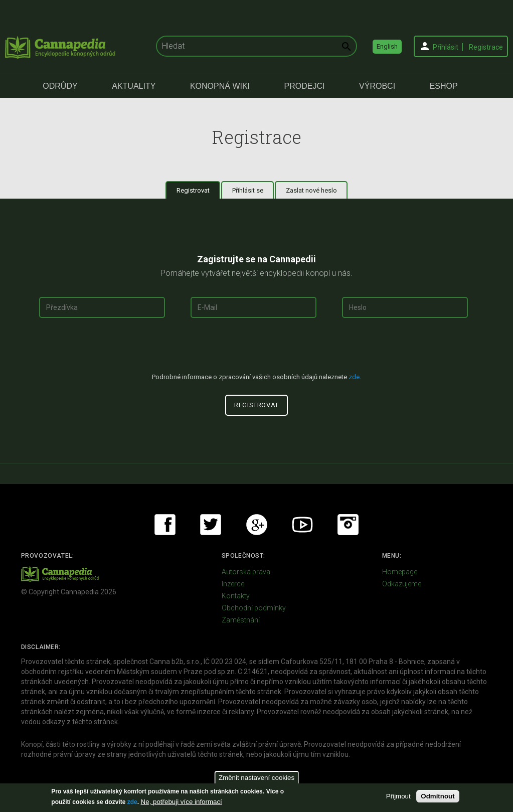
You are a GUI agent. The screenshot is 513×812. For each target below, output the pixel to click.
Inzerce (233, 584)
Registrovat (199, 190)
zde (132, 802)
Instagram (348, 525)
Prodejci (305, 86)
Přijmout (398, 796)
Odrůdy (60, 86)
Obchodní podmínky (254, 608)
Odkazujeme (402, 584)
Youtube (302, 525)
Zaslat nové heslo (311, 190)
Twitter (211, 525)
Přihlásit (446, 47)
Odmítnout (438, 796)
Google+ (257, 525)
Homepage (400, 572)
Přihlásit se (248, 190)
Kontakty (236, 596)
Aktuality (134, 86)
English (387, 46)
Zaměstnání (241, 620)
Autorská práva (246, 572)
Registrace (486, 47)
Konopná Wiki (220, 86)
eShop (444, 86)
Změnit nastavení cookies (256, 778)
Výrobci (377, 86)
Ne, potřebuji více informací (182, 802)
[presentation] (257, 350)
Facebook (165, 525)
